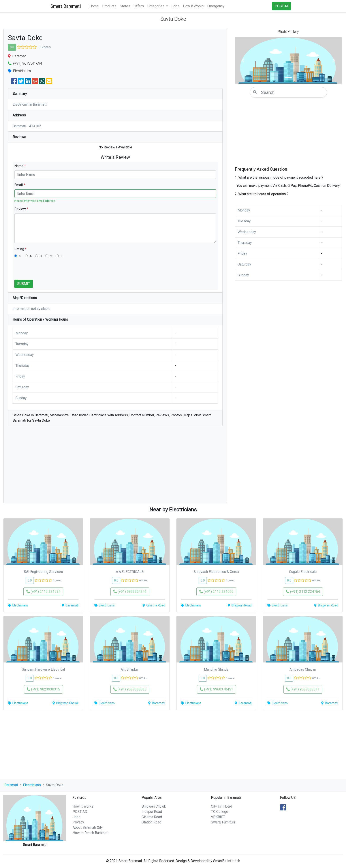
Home (94, 6)
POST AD (80, 812)
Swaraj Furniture (223, 822)
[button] (243, 60)
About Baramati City (88, 828)
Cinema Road (152, 817)
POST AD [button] (282, 6)
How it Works (193, 6)
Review (21, 209)
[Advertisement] (115, 467)
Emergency (216, 6)
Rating (20, 249)
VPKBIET (218, 817)
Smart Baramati (66, 6)
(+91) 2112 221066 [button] (216, 592)
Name (20, 166)
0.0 (12, 47)
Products (109, 6)
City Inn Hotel (221, 806)
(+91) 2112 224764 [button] (303, 592)
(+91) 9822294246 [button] (130, 592)
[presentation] (48, 271)
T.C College (220, 812)
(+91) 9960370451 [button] (216, 689)
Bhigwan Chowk (154, 806)
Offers (139, 6)
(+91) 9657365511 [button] (303, 689)
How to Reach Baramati (90, 833)
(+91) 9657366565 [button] (130, 689)
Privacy (78, 822)
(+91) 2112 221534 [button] (43, 592)
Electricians (32, 785)
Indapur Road (152, 812)
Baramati (11, 785)
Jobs (175, 6)
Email (20, 185)
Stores (125, 6)
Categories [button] (156, 6)
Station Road (151, 822)
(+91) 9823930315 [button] (43, 689)
